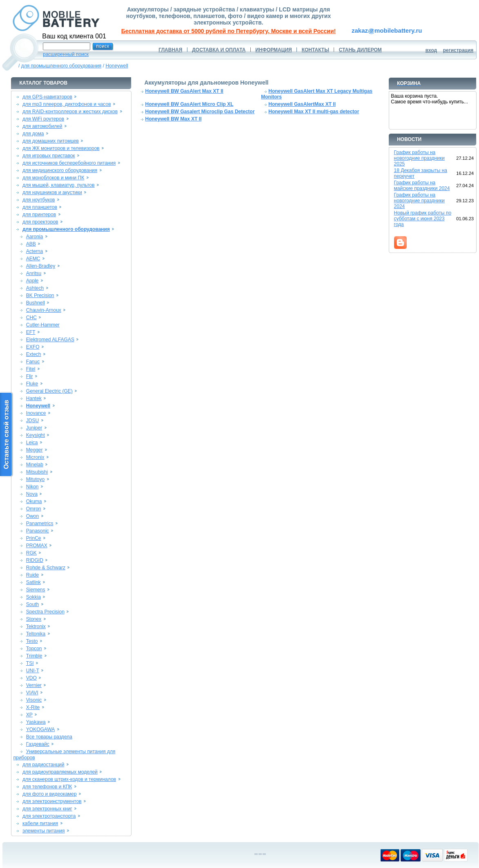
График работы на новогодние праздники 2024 (419, 201)
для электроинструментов (52, 801)
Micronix (35, 457)
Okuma (34, 501)
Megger (35, 450)
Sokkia (33, 597)
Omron (34, 509)
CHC (31, 318)
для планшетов (40, 207)
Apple (32, 281)
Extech (34, 354)
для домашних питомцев (51, 141)
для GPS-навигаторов (47, 97)
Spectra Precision (45, 612)
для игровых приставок (49, 156)
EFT (31, 332)
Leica (32, 443)
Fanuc (33, 362)
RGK (31, 553)
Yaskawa (36, 722)
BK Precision (40, 295)
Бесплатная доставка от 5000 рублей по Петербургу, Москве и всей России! (228, 31)
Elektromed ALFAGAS (50, 340)
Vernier (34, 685)
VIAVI (32, 693)
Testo (32, 641)
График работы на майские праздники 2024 (422, 186)
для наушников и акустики (52, 192)
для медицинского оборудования (60, 170)
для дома (33, 134)
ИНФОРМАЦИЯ (273, 50)
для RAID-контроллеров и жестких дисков (70, 112)
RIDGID (35, 560)
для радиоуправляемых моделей (60, 772)
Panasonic (38, 531)
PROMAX (37, 546)
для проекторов (40, 222)
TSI (30, 663)
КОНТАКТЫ (315, 50)
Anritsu (34, 273)
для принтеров (39, 215)
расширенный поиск (66, 54)
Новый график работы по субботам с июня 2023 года (423, 219)
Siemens (36, 590)
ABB (31, 244)
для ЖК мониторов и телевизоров (61, 148)
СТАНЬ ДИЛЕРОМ (360, 50)
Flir (30, 376)
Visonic (34, 700)
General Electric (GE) (49, 391)
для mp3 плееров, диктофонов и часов (67, 104)
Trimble (34, 656)
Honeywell (117, 66)
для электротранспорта (49, 816)
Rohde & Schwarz (46, 568)
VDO (31, 678)
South (32, 604)
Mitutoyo (35, 479)
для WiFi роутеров (43, 119)
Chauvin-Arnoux (44, 310)
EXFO (33, 347)
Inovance (36, 413)
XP (29, 715)
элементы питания (44, 831)
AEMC (33, 259)
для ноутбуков (39, 200)
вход (431, 50)
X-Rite (33, 707)
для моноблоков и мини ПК (53, 178)
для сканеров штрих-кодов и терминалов (69, 779)
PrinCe (34, 538)
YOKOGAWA (40, 729)
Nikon (32, 487)
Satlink (33, 582)
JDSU (32, 421)
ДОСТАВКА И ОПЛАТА (219, 50)
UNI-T (33, 671)
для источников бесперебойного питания (69, 163)
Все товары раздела (49, 737)
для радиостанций (43, 765)
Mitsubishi (37, 472)
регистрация (458, 50)
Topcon (34, 649)
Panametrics (40, 523)
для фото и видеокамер (50, 794)
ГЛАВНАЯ (170, 50)
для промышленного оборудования (61, 66)
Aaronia (35, 237)
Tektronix (36, 626)
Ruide (32, 575)
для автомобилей (42, 126)
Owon (32, 516)
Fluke (32, 384)
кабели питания (40, 823)
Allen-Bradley (41, 266)
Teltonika (36, 634)
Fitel (31, 369)
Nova (32, 494)
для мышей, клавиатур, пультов (59, 185)
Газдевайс (38, 744)
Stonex (34, 619)
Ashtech (35, 288)
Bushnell (36, 303)
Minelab (35, 465)
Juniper (34, 428)
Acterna (35, 251)
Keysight (36, 435)
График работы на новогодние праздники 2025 (419, 158)
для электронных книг (47, 809)
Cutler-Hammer (43, 325)
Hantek (34, 398)
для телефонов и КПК (47, 787)
